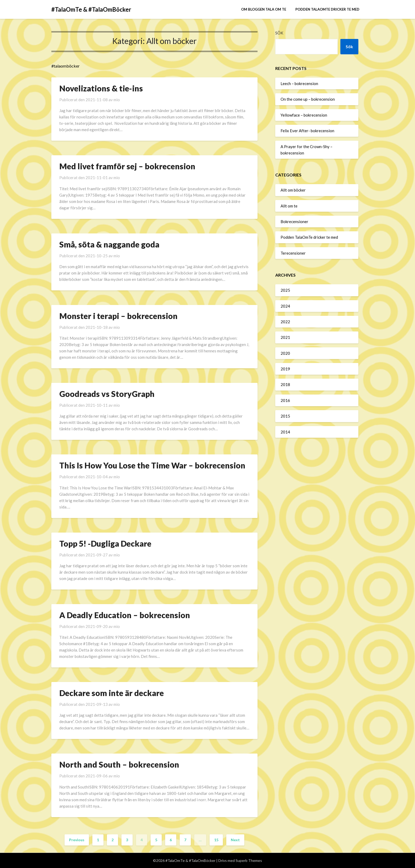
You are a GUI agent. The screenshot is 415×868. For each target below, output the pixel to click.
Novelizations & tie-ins (101, 88)
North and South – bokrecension (119, 764)
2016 (285, 400)
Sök (279, 33)
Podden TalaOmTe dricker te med (327, 9)
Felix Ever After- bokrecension (307, 131)
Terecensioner (293, 253)
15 (216, 840)
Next (235, 840)
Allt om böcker (293, 190)
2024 (285, 306)
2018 (285, 384)
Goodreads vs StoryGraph (107, 394)
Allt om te (289, 206)
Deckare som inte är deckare (112, 693)
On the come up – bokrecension (308, 99)
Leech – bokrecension (299, 83)
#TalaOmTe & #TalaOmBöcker (91, 9)
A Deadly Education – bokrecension (125, 615)
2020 (285, 353)
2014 (285, 432)
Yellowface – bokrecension (304, 115)
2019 (285, 369)
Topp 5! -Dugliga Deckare (105, 543)
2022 (285, 322)
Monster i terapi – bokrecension (118, 316)
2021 (285, 337)
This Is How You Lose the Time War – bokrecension (152, 465)
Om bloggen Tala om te (264, 9)
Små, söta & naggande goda (109, 244)
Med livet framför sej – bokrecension (127, 166)
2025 (285, 290)
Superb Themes (249, 860)
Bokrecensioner (294, 222)
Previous (77, 840)
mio (117, 100)
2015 (285, 416)
